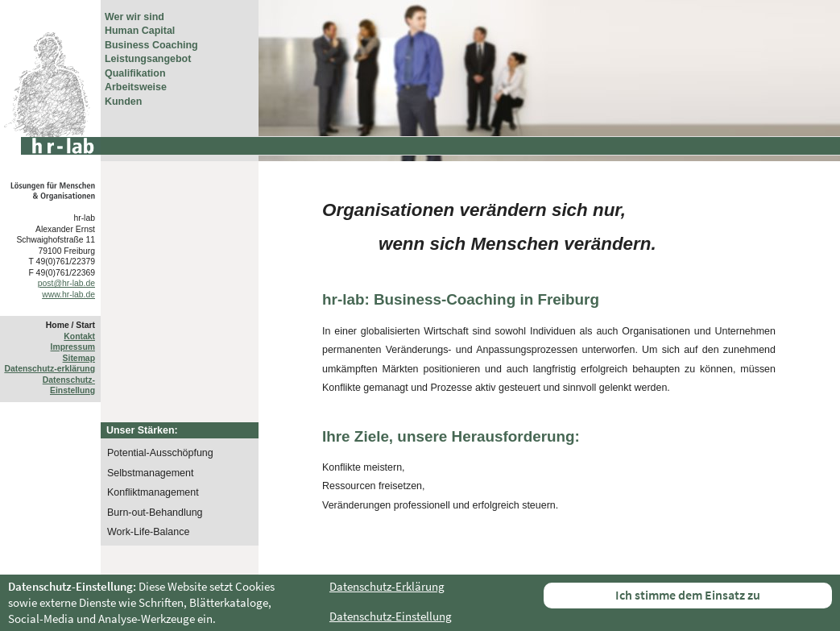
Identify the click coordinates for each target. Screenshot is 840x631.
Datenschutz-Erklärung (387, 586)
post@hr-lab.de (66, 283)
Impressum (73, 347)
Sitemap (79, 358)
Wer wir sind (134, 17)
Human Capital (140, 31)
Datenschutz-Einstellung (391, 616)
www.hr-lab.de (68, 295)
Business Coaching (151, 45)
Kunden (123, 102)
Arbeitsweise (136, 87)
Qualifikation (135, 73)
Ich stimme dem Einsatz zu (688, 595)
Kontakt (79, 336)
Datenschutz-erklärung (50, 369)
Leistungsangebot (148, 59)
